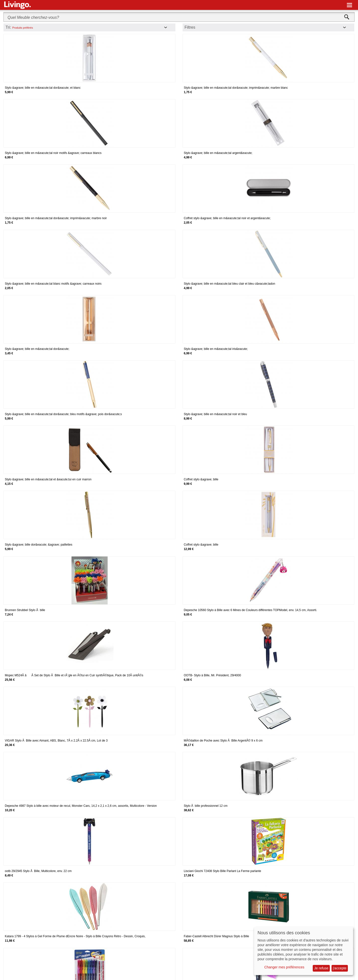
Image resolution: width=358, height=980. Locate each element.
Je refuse (321, 968)
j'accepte (340, 968)
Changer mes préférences (284, 967)
